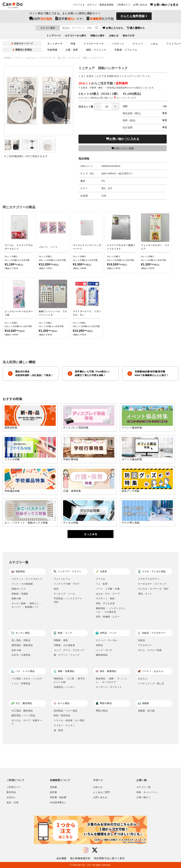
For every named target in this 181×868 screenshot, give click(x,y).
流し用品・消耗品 (21, 640)
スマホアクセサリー (149, 579)
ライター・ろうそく (64, 725)
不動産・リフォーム (126, 50)
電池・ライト (145, 594)
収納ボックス (19, 589)
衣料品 (99, 645)
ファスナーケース (94, 44)
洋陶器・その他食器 (64, 645)
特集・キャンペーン (147, 792)
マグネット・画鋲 (105, 598)
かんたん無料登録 (133, 17)
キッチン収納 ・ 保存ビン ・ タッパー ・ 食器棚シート (27, 605)
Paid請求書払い (58, 803)
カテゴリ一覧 (144, 787)
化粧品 (142, 640)
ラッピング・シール (64, 594)
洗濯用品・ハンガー (64, 687)
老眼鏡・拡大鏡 (146, 711)
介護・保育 (72, 50)
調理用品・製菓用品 (22, 645)
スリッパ (138, 44)
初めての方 (129, 36)
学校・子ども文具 (105, 603)
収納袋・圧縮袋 (20, 594)
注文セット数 (99, 107)
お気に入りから (133, 28)
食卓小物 (16, 650)
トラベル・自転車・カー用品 (69, 720)
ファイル (101, 579)
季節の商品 (102, 711)
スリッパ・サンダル (106, 640)
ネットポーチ (55, 44)
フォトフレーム (62, 579)
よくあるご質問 (101, 792)
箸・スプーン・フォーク (67, 655)
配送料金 (11, 792)
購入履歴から (156, 28)
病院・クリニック (96, 50)
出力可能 (100, 20)
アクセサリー (145, 645)
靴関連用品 (102, 655)
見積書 (53, 787)
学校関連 (52, 50)
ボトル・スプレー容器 (150, 650)
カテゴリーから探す (76, 36)
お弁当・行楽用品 (21, 655)
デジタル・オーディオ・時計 (153, 589)
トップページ (54, 36)
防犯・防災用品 (62, 715)
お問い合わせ (140, 5)
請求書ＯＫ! (69, 20)
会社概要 (62, 858)
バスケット (118, 44)
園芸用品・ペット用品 (23, 715)
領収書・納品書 (58, 797)
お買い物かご (144, 797)
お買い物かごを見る (164, 5)
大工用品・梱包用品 (22, 711)
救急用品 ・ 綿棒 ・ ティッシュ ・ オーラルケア (111, 680)
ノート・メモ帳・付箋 (108, 589)
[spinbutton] (107, 107)
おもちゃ (143, 679)
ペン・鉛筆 (102, 584)
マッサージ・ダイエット (109, 687)
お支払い (11, 797)
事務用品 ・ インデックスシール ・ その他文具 (111, 610)
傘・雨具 (59, 730)
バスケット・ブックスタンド (27, 579)
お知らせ (114, 36)
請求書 (53, 792)
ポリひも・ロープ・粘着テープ (27, 722)
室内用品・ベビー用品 (66, 711)
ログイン (92, 5)
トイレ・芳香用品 (21, 684)
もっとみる (91, 534)
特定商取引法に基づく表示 (109, 858)
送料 (41, 20)
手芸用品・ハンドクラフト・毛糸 (69, 600)
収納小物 (16, 598)
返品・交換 (12, 803)
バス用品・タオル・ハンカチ (27, 679)
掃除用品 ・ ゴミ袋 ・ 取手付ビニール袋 (69, 680)
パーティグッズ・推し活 (52, 58)
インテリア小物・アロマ (67, 584)
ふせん (154, 44)
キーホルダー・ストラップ (152, 584)
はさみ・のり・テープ (108, 594)
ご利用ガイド (123, 5)
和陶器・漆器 (61, 640)
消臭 (73, 44)
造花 (56, 589)
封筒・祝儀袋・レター (108, 617)
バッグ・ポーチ (104, 650)
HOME (8, 58)
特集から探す (98, 36)
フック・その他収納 (22, 584)
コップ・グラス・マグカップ (69, 650)
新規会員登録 (107, 5)
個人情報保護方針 (80, 858)
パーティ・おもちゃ (25, 58)
